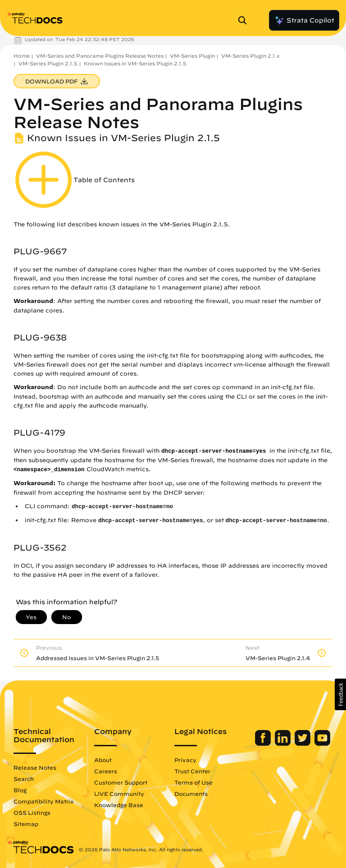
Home (22, 56)
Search (24, 779)
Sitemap (26, 824)
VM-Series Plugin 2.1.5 (48, 63)
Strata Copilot (304, 20)
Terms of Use (193, 782)
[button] (340, 694)
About (103, 760)
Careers (106, 771)
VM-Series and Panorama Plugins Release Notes (100, 56)
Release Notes (35, 767)
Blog (20, 790)
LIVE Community (119, 794)
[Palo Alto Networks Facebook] (264, 744)
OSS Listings (32, 813)
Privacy (185, 760)
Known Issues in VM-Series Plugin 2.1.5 (135, 63)
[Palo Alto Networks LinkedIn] (284, 744)
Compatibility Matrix (43, 801)
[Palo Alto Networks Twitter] (303, 744)
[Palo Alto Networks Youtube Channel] (322, 744)
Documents (191, 794)
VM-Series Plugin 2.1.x (250, 56)
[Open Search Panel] (245, 20)
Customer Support (121, 782)
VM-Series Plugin (192, 56)
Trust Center (192, 771)
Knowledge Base (119, 805)
